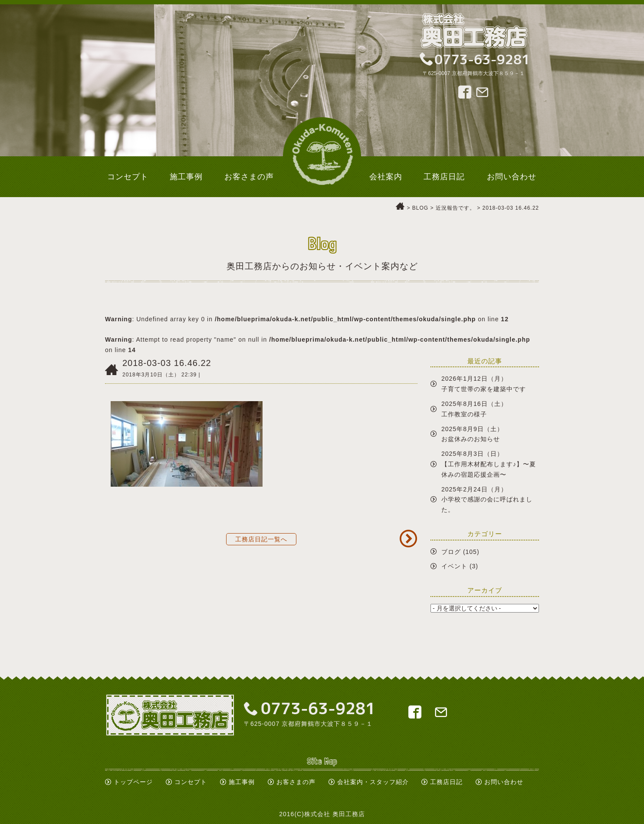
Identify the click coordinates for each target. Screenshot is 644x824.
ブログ (451, 552)
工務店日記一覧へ (261, 539)
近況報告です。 (455, 208)
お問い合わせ (504, 782)
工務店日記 (446, 782)
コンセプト (191, 782)
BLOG (420, 208)
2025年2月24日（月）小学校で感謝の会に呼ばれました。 (487, 500)
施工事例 (242, 782)
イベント (454, 566)
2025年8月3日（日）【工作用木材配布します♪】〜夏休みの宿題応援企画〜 (489, 464)
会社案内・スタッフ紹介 (373, 782)
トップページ (133, 782)
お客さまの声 (296, 782)
